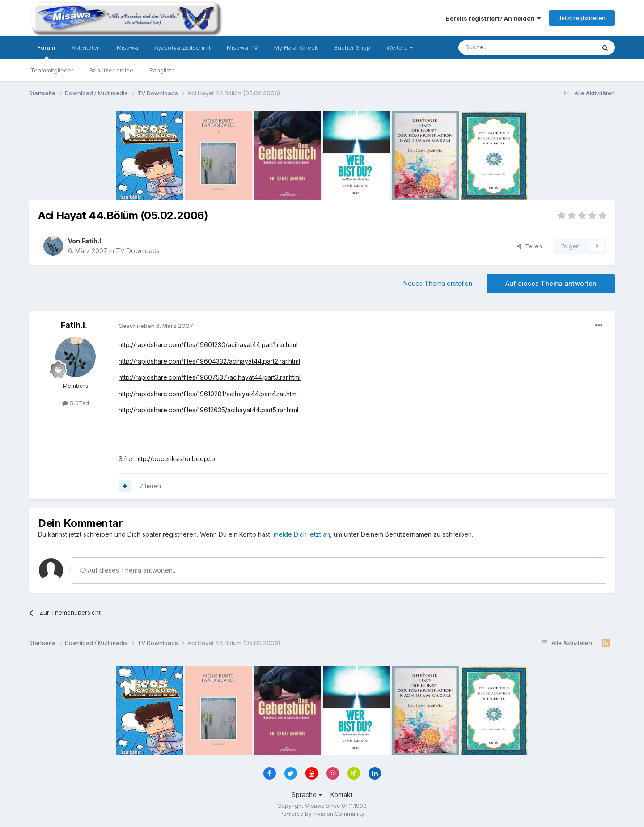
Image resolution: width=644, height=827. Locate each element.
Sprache (307, 795)
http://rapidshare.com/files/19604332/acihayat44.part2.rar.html (209, 361)
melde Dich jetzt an (302, 534)
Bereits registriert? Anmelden (493, 18)
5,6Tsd (76, 403)
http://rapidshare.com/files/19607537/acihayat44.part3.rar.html (210, 377)
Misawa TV (242, 47)
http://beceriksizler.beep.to (175, 459)
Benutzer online (111, 70)
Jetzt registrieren (582, 18)
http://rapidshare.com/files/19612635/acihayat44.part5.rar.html (208, 410)
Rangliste (162, 70)
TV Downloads (138, 251)
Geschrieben (156, 326)
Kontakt (341, 795)
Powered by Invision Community (322, 814)
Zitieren (150, 486)
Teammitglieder (52, 70)
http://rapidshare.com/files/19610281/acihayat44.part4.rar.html (208, 394)
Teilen (529, 246)
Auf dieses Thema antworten (551, 283)
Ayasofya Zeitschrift (182, 47)
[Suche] (499, 47)
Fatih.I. (92, 241)
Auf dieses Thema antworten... (128, 570)
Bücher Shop (352, 47)
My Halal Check (296, 47)
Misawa (127, 47)
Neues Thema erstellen (438, 283)
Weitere (400, 47)
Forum (46, 51)
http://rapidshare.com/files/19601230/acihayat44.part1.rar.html (208, 345)
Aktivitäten (86, 47)
